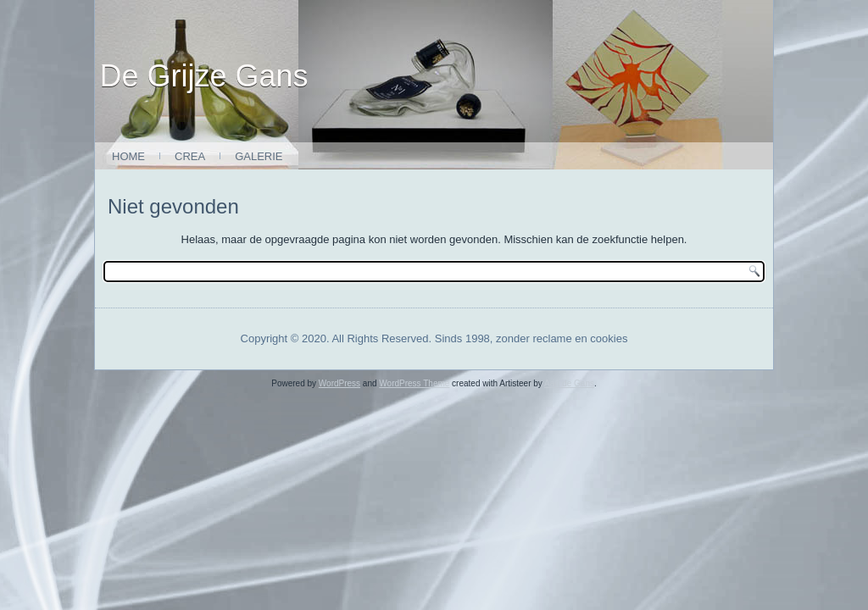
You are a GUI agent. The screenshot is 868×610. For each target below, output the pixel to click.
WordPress (339, 383)
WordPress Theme (414, 383)
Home (128, 156)
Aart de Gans (569, 383)
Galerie (259, 156)
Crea (190, 156)
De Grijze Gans (204, 76)
